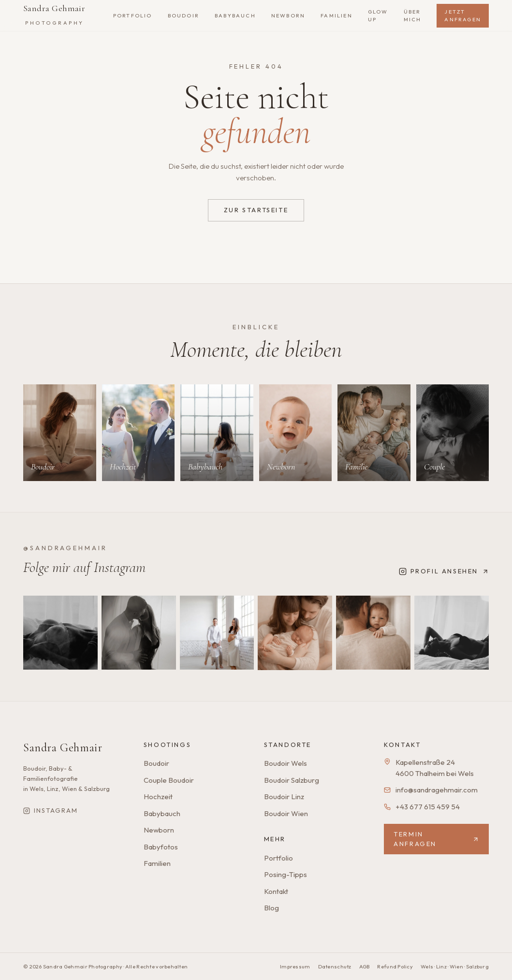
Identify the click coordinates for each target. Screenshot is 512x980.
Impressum (295, 966)
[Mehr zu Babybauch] (217, 433)
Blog (271, 908)
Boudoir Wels (285, 763)
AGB (365, 966)
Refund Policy (395, 966)
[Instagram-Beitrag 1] (60, 633)
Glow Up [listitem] (378, 16)
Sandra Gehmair (54, 15)
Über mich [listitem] (413, 16)
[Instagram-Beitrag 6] (452, 633)
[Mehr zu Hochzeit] (139, 433)
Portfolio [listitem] (133, 15)
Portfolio (278, 858)
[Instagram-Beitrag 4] (295, 633)
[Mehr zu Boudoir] (60, 433)
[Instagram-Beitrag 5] (373, 633)
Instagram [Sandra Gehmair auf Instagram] (51, 810)
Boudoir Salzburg (292, 780)
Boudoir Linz (284, 797)
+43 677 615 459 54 (428, 807)
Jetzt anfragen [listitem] (463, 16)
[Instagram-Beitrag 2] (139, 633)
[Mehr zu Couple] (453, 433)
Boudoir (156, 763)
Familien (157, 863)
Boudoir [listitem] (183, 15)
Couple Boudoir (169, 780)
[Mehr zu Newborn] (296, 433)
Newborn (159, 830)
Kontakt (276, 891)
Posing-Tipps (285, 874)
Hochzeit (158, 797)
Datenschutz (335, 966)
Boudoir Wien (286, 813)
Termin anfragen (436, 839)
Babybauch (162, 813)
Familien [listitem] (336, 15)
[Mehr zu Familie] (374, 433)
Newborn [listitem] (288, 15)
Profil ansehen (444, 571)
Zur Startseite (256, 210)
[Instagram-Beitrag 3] (217, 633)
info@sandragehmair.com (437, 790)
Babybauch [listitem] (235, 15)
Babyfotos (161, 847)
